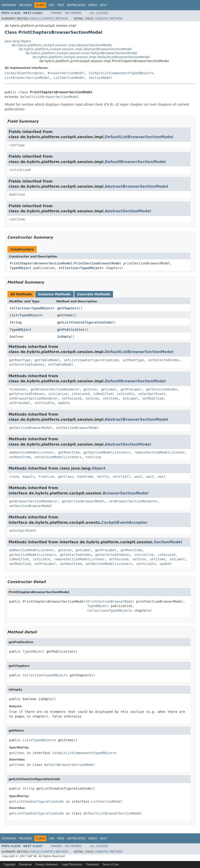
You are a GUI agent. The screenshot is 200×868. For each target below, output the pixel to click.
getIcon (90, 389)
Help (103, 5)
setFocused (72, 398)
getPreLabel (131, 389)
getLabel (109, 389)
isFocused (81, 394)
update (64, 403)
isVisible (126, 394)
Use (52, 5)
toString (93, 457)
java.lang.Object (18, 41)
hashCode (85, 477)
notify (103, 477)
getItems (65, 315)
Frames (57, 13)
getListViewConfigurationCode (84, 322)
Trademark (92, 865)
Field (35, 19)
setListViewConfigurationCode (91, 360)
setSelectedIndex (163, 360)
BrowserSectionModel (66, 73)
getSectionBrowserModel (31, 428)
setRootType (133, 360)
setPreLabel (20, 403)
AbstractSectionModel (128, 211)
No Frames (73, 13)
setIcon (92, 398)
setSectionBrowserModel (77, 428)
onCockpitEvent (152, 394)
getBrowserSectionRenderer (55, 389)
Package (25, 5)
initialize (58, 394)
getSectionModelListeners (107, 452)
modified (17, 194)
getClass (66, 477)
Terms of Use (111, 865)
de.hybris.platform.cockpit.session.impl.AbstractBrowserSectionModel (75, 49)
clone (14, 477)
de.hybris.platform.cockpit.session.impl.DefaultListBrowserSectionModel (91, 57)
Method (62, 19)
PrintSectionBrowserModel (98, 263)
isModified (103, 394)
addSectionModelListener (32, 452)
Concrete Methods (94, 294)
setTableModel (61, 364)
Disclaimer (25, 865)
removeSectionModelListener (160, 452)
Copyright (9, 865)
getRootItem (69, 452)
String (16, 322)
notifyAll (122, 477)
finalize (46, 477)
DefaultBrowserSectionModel (135, 162)
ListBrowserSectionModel (27, 78)
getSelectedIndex (162, 389)
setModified (153, 398)
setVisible (44, 403)
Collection (68, 268)
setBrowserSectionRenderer (34, 398)
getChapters (68, 308)
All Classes (99, 13)
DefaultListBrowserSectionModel (50, 97)
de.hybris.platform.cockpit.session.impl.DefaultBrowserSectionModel (81, 53)
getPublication (71, 330)
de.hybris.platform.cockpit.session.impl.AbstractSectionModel (62, 45)
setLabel (130, 398)
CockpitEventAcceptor (24, 73)
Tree (61, 5)
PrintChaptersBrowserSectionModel (41, 263)
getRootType (20, 360)
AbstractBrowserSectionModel (137, 186)
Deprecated (76, 5)
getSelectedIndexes (27, 394)
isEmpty (64, 337)
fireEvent (18, 389)
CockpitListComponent (108, 73)
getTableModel (47, 360)
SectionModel (100, 78)
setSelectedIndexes (27, 364)
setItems (111, 398)
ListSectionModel (69, 78)
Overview (9, 5)
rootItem (17, 219)
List (14, 315)
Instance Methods (54, 294)
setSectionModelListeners (58, 457)
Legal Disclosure (72, 865)
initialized (20, 170)
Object (99, 468)
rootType (17, 145)
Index (93, 5)
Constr (47, 19)
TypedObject (140, 73)
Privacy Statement (47, 865)
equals (29, 477)
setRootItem (20, 457)
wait (138, 477)
